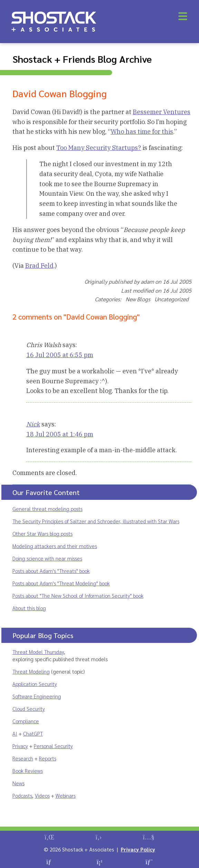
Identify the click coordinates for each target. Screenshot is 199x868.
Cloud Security (29, 709)
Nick (33, 424)
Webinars (66, 795)
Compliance (26, 721)
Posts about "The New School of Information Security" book (78, 596)
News (18, 783)
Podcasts (22, 795)
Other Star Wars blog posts (42, 533)
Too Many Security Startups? (99, 148)
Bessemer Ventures (162, 112)
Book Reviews (28, 771)
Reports (48, 758)
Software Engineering (37, 696)
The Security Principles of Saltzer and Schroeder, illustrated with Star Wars (96, 521)
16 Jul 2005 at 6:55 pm (60, 355)
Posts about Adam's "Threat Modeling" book (61, 583)
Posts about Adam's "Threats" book (51, 571)
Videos (42, 795)
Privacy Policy (138, 849)
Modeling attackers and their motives (55, 546)
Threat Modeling (31, 671)
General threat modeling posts (47, 509)
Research (23, 758)
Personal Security (53, 746)
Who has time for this (142, 132)
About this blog (29, 608)
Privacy (20, 746)
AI (15, 733)
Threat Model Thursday (38, 652)
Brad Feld (39, 266)
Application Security (35, 684)
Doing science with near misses (47, 558)
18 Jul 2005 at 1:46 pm (60, 434)
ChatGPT (33, 733)
